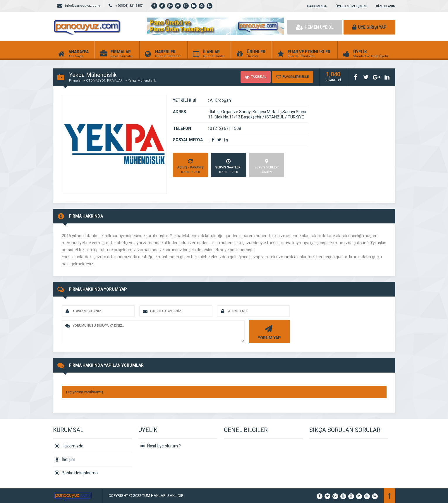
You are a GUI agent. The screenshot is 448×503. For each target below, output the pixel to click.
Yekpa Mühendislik (142, 81)
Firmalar (75, 81)
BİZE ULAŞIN (386, 6)
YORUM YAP (269, 332)
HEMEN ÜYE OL (315, 27)
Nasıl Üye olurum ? (164, 446)
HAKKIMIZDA (317, 6)
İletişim (68, 459)
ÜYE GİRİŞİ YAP (369, 27)
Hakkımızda (73, 446)
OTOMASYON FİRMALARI (105, 81)
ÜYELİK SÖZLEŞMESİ (351, 6)
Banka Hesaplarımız (80, 473)
